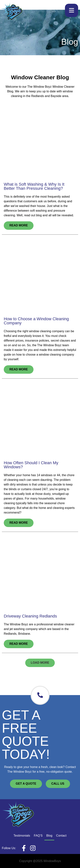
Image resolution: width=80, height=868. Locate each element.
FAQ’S (38, 836)
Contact (61, 836)
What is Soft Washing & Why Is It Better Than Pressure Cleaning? (34, 186)
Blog (49, 836)
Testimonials (22, 836)
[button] (40, 663)
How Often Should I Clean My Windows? (31, 465)
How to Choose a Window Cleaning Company (36, 321)
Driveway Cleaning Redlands (30, 616)
